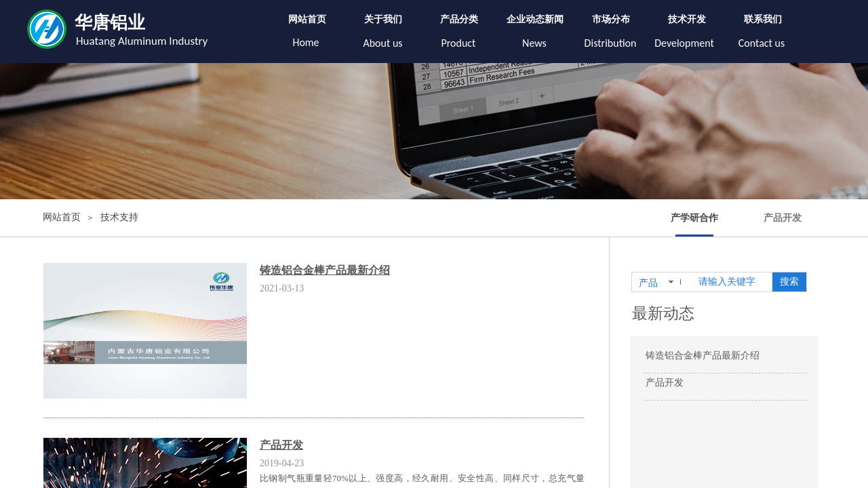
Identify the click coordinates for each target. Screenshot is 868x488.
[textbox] (733, 282)
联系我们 (763, 19)
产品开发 (783, 218)
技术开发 (687, 19)
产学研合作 (694, 218)
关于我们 (383, 19)
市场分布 (611, 19)
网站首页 (307, 19)
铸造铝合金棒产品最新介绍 (325, 270)
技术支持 (119, 217)
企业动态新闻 (535, 19)
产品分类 (459, 19)
